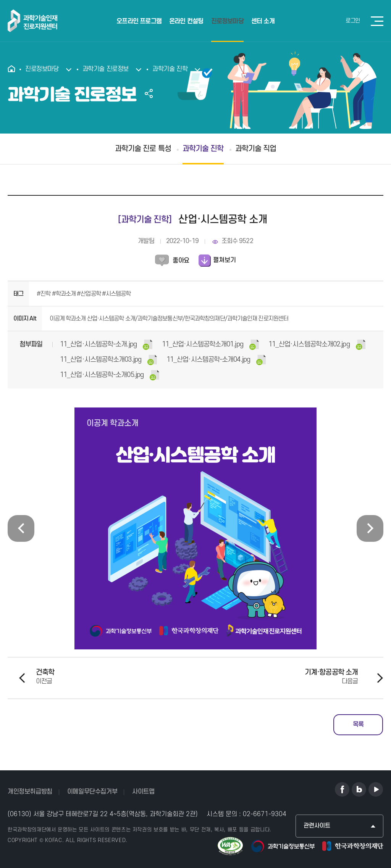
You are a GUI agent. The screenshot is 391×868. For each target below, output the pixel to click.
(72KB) (216, 360)
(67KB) (317, 345)
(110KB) (106, 345)
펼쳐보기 (225, 260)
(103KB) (110, 375)
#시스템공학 (116, 294)
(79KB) (210, 345)
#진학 (44, 294)
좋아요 (181, 261)
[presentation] (21, 528)
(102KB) (108, 360)
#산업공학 (89, 294)
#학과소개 (65, 294)
